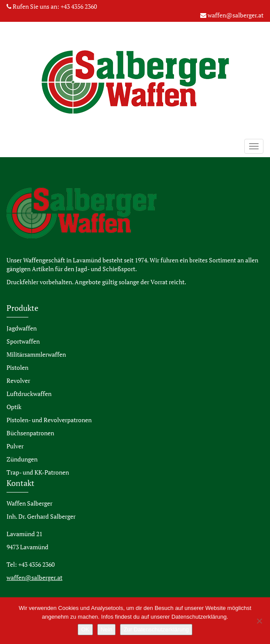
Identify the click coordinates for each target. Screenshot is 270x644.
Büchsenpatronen (30, 433)
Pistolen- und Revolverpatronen (49, 420)
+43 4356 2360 (79, 6)
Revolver (18, 381)
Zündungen (22, 459)
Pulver (15, 446)
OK (85, 629)
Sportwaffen (23, 341)
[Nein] (259, 621)
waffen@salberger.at (236, 15)
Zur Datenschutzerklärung (156, 629)
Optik (14, 407)
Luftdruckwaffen (29, 394)
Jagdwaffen (22, 328)
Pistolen (17, 367)
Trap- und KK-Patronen (38, 472)
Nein (107, 629)
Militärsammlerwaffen (36, 354)
